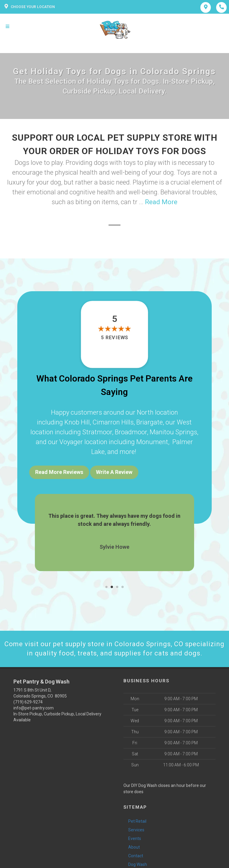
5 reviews (114, 338)
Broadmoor (131, 432)
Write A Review (114, 472)
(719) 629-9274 (28, 702)
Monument (152, 442)
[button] (106, 587)
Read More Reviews (59, 472)
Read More (161, 202)
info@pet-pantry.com (34, 708)
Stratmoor (97, 432)
